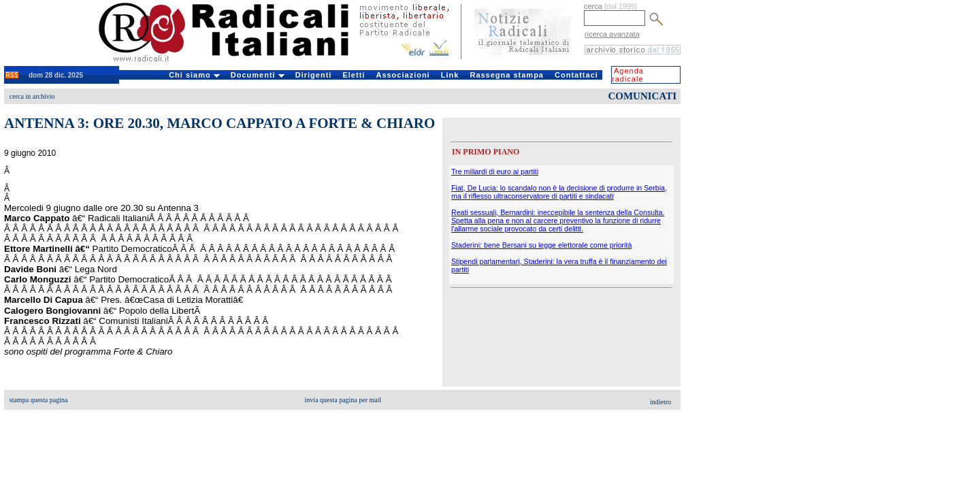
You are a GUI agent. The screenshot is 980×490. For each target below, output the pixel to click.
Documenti (258, 75)
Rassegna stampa (507, 75)
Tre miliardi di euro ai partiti (495, 171)
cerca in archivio (32, 96)
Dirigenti (314, 75)
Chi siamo (194, 75)
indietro (660, 402)
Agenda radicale (628, 75)
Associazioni (403, 75)
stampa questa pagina (39, 400)
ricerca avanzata (612, 34)
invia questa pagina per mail (343, 400)
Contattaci (576, 75)
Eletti (354, 75)
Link (450, 75)
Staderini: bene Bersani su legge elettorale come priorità (541, 245)
